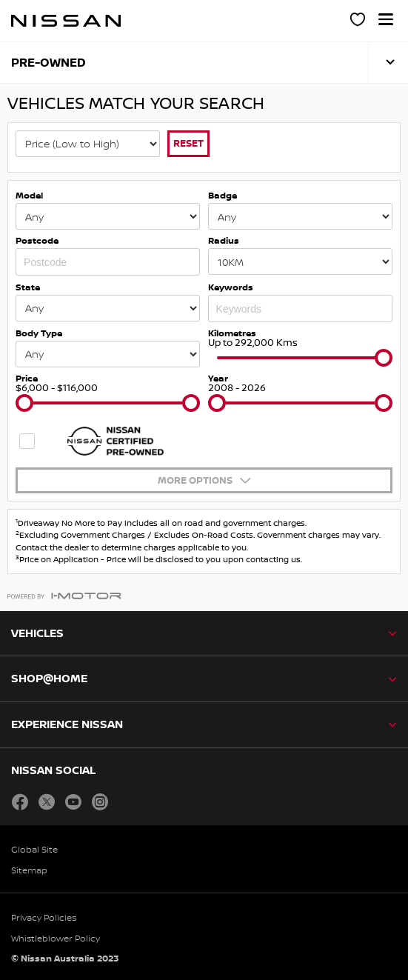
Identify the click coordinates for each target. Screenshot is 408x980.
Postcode (37, 240)
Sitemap (29, 870)
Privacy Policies (44, 917)
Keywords (231, 287)
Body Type (39, 333)
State (28, 287)
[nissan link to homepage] (66, 21)
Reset (188, 143)
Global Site (34, 849)
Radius (224, 240)
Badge (223, 195)
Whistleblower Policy (56, 938)
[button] (386, 19)
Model (29, 195)
